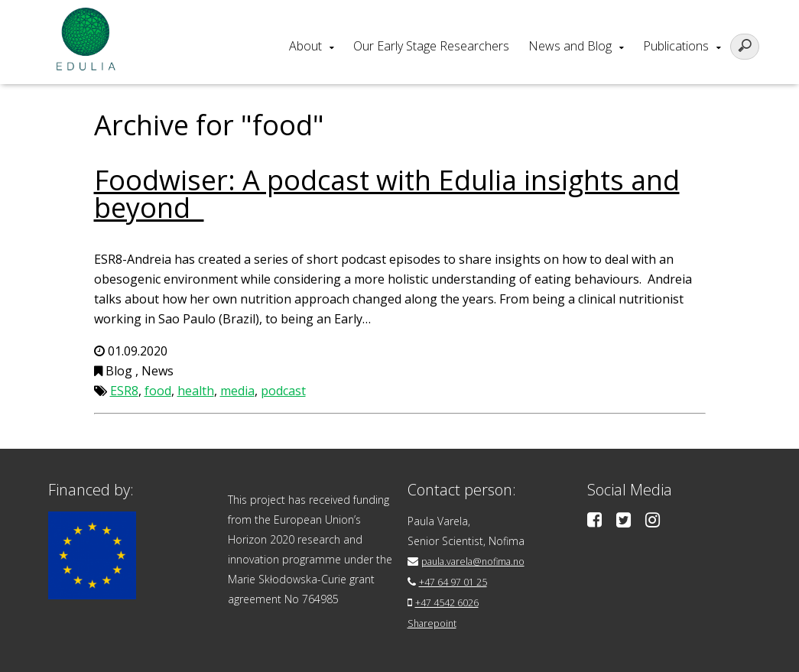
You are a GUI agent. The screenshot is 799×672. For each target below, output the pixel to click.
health (196, 391)
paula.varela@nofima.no (481, 561)
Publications (676, 46)
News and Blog (570, 46)
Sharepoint (435, 620)
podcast (283, 391)
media (237, 391)
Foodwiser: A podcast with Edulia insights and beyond (387, 194)
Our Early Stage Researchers (431, 46)
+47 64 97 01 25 (459, 581)
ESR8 (124, 391)
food (158, 391)
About (305, 46)
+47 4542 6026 (452, 601)
